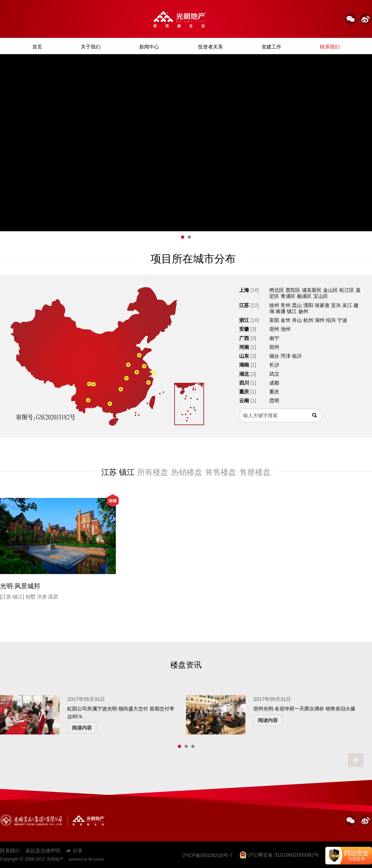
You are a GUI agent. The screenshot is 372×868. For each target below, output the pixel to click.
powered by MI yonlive (87, 859)
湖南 (244, 365)
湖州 (320, 320)
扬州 (303, 311)
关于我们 (91, 47)
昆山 (297, 305)
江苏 (244, 305)
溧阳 (308, 305)
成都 (274, 383)
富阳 (274, 320)
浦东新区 (312, 290)
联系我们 (330, 47)
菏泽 (286, 356)
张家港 (322, 305)
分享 (74, 851)
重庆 (244, 392)
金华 (286, 320)
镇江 (292, 311)
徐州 (274, 305)
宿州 (274, 329)
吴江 (347, 305)
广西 (244, 338)
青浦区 (288, 296)
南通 (281, 311)
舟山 (297, 320)
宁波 (342, 320)
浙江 (244, 320)
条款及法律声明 (43, 851)
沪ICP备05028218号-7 (207, 855)
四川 (244, 383)
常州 (286, 305)
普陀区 (293, 290)
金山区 (331, 290)
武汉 (274, 374)
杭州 (308, 320)
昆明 (274, 401)
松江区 (347, 290)
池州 (286, 329)
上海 (244, 290)
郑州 (274, 347)
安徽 (244, 329)
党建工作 (271, 47)
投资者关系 (210, 47)
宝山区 (321, 296)
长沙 (274, 365)
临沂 (297, 356)
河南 (244, 347)
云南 (244, 401)
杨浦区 (304, 296)
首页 (37, 47)
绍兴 (331, 320)
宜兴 (336, 305)
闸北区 (277, 290)
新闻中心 (149, 47)
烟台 (274, 356)
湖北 (244, 374)
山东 (244, 356)
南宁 (274, 338)
